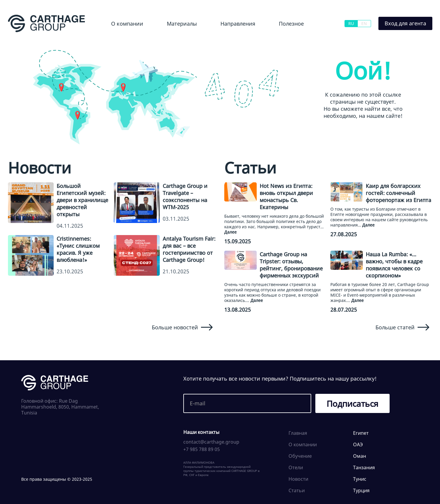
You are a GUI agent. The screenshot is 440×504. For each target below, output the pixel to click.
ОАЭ (358, 444)
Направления (238, 24)
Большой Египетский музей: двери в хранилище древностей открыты (82, 200)
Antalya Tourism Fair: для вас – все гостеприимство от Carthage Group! (189, 249)
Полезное (291, 24)
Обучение (300, 456)
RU (351, 23)
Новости (298, 479)
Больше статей (402, 327)
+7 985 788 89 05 (202, 449)
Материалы (182, 24)
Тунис (360, 479)
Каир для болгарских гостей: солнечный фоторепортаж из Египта (398, 193)
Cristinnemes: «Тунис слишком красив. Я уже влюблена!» (78, 249)
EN (364, 23)
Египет (361, 433)
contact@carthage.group (211, 442)
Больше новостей (182, 327)
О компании (127, 24)
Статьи (297, 490)
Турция (361, 490)
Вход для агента (405, 23)
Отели (296, 467)
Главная (298, 433)
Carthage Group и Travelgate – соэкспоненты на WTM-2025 (185, 196)
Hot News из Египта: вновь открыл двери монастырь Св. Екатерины (286, 196)
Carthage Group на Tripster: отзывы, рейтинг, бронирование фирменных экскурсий (291, 265)
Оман (360, 456)
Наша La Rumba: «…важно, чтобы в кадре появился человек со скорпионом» (394, 265)
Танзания (364, 467)
